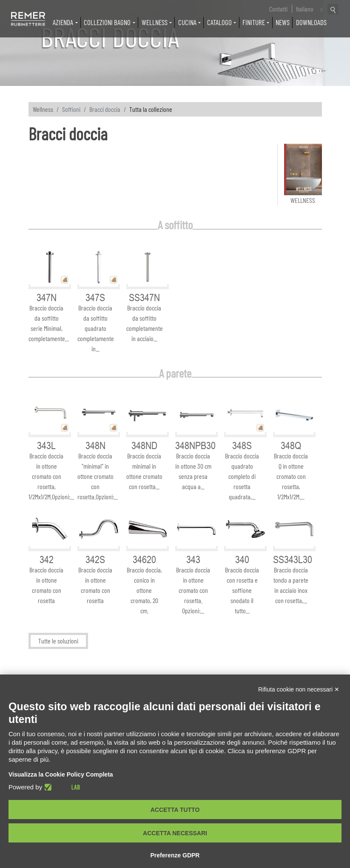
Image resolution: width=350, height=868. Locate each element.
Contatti (278, 9)
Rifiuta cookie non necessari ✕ (299, 689)
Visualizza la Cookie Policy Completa (61, 774)
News (283, 22)
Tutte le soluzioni (58, 641)
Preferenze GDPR (175, 855)
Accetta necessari (175, 833)
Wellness (43, 109)
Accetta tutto (175, 810)
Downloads (311, 22)
